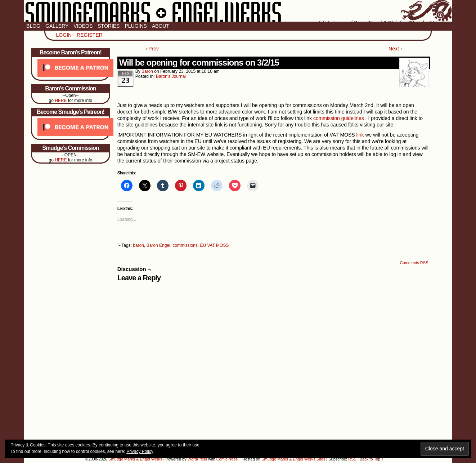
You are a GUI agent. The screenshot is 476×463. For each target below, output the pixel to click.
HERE (61, 101)
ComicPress (227, 459)
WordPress (197, 459)
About (161, 26)
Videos (83, 26)
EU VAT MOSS (214, 245)
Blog (33, 26)
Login (64, 35)
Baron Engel (158, 245)
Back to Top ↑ (372, 459)
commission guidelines (339, 118)
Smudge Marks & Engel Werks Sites (293, 459)
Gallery (57, 26)
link (360, 135)
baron (147, 71)
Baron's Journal (171, 76)
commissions (185, 245)
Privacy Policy (140, 451)
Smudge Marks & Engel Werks (238, 11)
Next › (395, 49)
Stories (109, 26)
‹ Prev (152, 49)
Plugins (136, 26)
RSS (352, 459)
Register (90, 35)
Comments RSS (414, 263)
